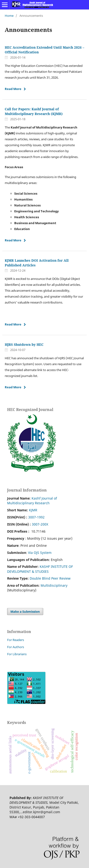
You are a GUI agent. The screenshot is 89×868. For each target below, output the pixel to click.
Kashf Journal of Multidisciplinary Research (32, 501)
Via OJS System (40, 553)
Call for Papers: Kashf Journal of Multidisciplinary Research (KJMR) (34, 111)
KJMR (33, 510)
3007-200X (40, 524)
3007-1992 (36, 517)
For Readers (16, 640)
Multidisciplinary (54, 585)
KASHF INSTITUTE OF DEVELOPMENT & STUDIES (40, 569)
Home (9, 16)
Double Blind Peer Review (50, 578)
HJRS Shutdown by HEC (24, 344)
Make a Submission (25, 611)
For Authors (16, 647)
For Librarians (17, 654)
